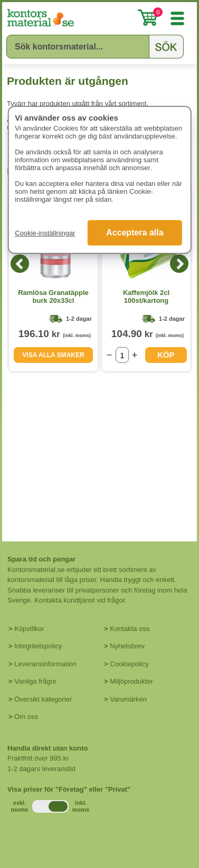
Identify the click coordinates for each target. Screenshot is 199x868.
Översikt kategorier (43, 699)
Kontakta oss (130, 629)
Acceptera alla (135, 233)
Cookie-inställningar (45, 233)
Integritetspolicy (38, 646)
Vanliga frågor (35, 681)
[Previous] (20, 264)
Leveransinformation (45, 664)
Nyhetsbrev (127, 646)
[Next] (179, 264)
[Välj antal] (122, 355)
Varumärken (128, 699)
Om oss (26, 717)
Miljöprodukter (131, 681)
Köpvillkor (29, 629)
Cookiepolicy (129, 664)
